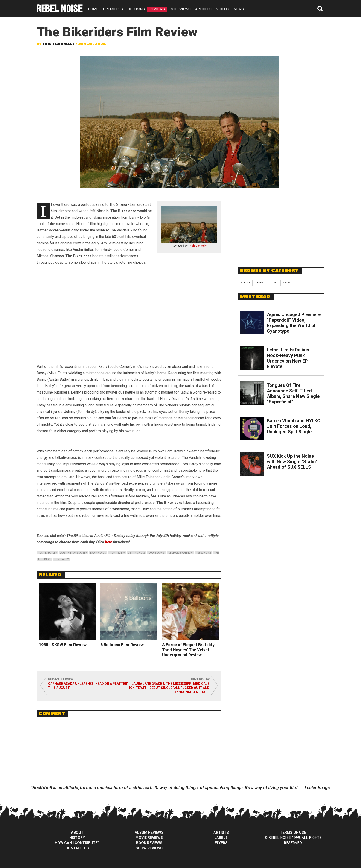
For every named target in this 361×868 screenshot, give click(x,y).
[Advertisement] (281, 230)
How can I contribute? (77, 843)
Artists (221, 832)
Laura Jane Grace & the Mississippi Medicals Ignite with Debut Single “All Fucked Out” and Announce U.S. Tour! (169, 688)
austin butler (47, 553)
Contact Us (77, 848)
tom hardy (61, 559)
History (77, 838)
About (77, 832)
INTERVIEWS (180, 9)
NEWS (239, 9)
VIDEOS (223, 9)
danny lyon (98, 553)
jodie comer (157, 553)
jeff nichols (137, 553)
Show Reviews (149, 848)
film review (117, 553)
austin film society (74, 553)
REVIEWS (157, 9)
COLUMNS (136, 9)
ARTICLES (203, 9)
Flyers (221, 843)
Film (273, 283)
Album (245, 283)
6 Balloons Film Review (122, 645)
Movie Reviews (149, 838)
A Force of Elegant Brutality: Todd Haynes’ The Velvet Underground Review (189, 650)
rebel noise (203, 553)
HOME (93, 9)
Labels (221, 838)
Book (260, 283)
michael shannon (180, 553)
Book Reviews (149, 843)
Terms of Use (293, 832)
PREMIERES (113, 9)
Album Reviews (149, 832)
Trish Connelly (59, 44)
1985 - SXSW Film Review (63, 645)
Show (287, 283)
